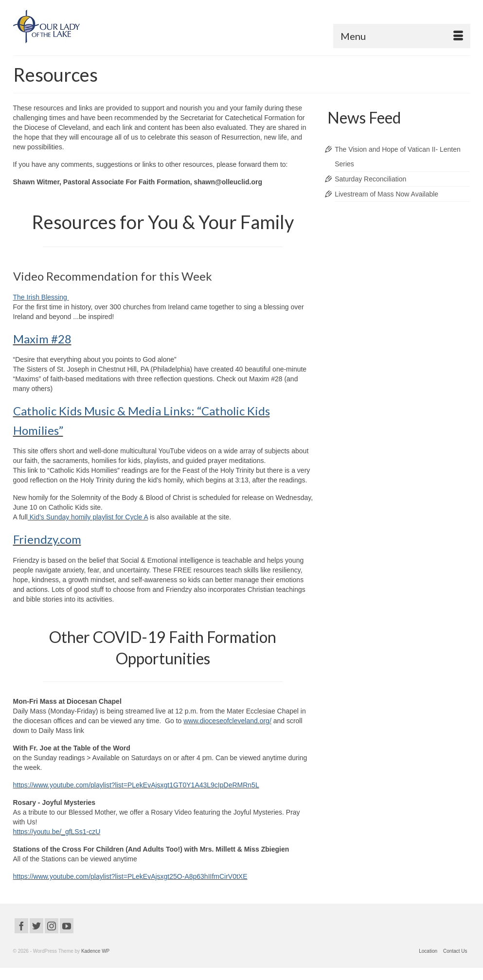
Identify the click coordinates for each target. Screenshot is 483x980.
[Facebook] (21, 926)
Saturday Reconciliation (370, 179)
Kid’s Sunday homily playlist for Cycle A (88, 517)
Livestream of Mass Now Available (386, 194)
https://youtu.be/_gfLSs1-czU (57, 832)
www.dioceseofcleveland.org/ (227, 721)
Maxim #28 (42, 339)
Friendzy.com (47, 539)
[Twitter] (36, 926)
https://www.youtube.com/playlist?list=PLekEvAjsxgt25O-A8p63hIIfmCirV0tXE (130, 876)
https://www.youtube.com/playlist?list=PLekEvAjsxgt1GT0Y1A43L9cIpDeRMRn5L (136, 785)
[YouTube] (67, 926)
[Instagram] (52, 926)
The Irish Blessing (41, 297)
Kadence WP (95, 951)
